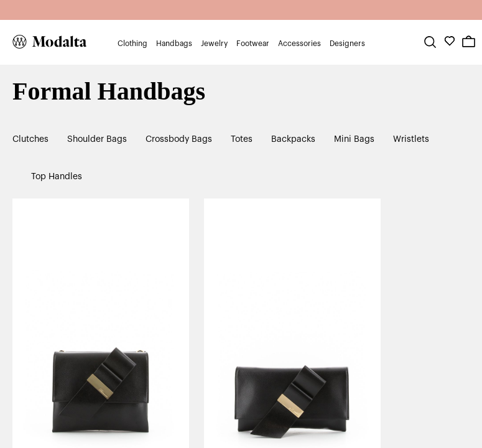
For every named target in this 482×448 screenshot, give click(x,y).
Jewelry (214, 44)
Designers (347, 44)
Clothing (132, 44)
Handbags (174, 44)
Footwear (253, 44)
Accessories (299, 44)
